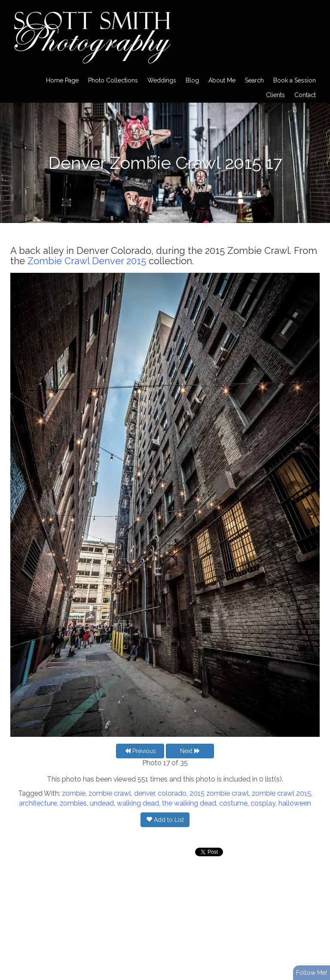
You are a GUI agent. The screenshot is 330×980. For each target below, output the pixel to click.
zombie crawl (110, 793)
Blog (192, 80)
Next (190, 751)
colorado (172, 793)
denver (144, 793)
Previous (140, 751)
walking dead (138, 803)
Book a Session (295, 80)
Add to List (165, 820)
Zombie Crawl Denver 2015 (87, 261)
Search (254, 80)
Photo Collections (113, 80)
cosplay (263, 803)
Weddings (162, 80)
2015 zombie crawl (219, 793)
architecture (38, 803)
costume (233, 803)
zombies (73, 803)
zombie (74, 793)
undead (102, 803)
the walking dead (189, 803)
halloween (295, 803)
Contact (305, 95)
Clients (275, 95)
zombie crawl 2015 (281, 793)
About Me (222, 80)
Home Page (62, 80)
